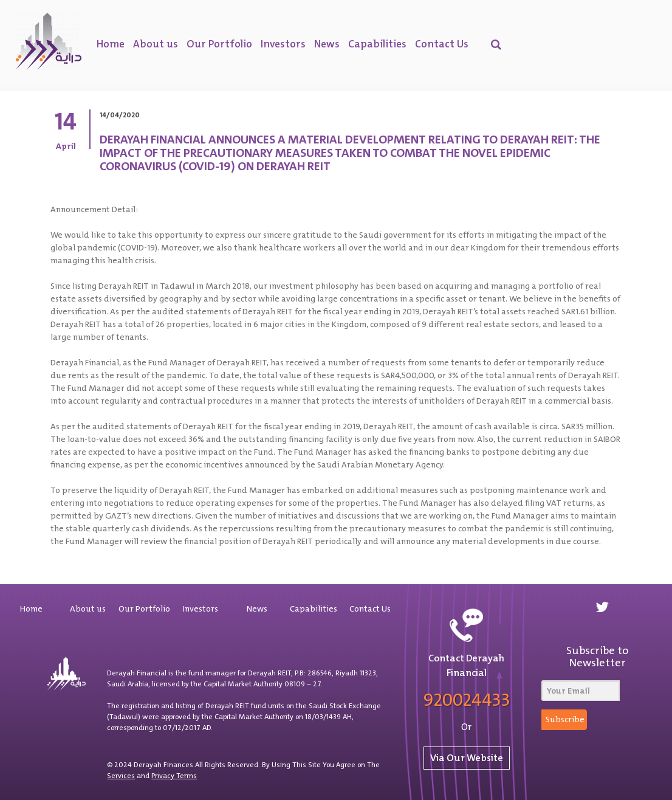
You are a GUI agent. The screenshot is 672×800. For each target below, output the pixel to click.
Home (111, 44)
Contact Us (442, 44)
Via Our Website (467, 758)
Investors (283, 44)
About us (156, 44)
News (327, 44)
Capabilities (377, 44)
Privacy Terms (174, 776)
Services (121, 776)
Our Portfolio (219, 44)
